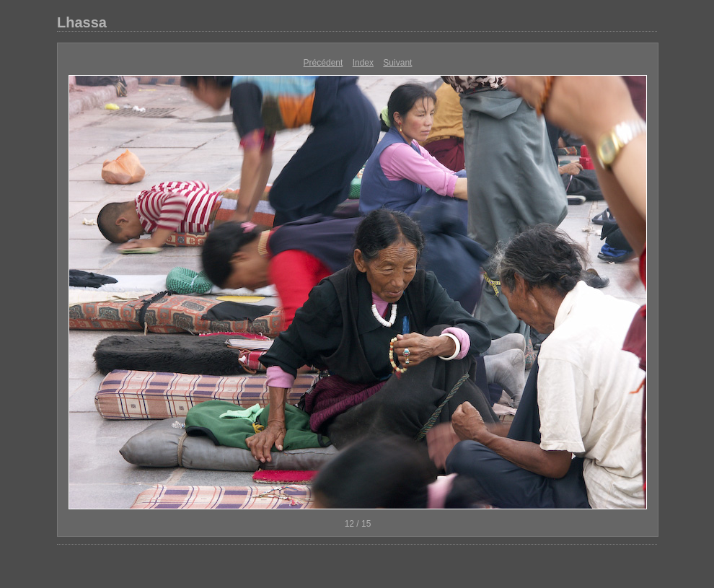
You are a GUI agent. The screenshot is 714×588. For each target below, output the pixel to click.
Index (363, 63)
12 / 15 (358, 524)
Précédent (323, 63)
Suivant (397, 63)
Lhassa (82, 22)
